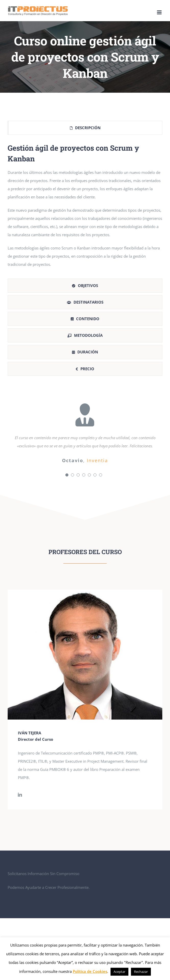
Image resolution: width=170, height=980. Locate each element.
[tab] (85, 128)
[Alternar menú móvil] (160, 12)
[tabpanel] (85, 208)
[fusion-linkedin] (20, 795)
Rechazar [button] (141, 972)
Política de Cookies (90, 971)
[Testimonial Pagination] (67, 475)
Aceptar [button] (119, 972)
